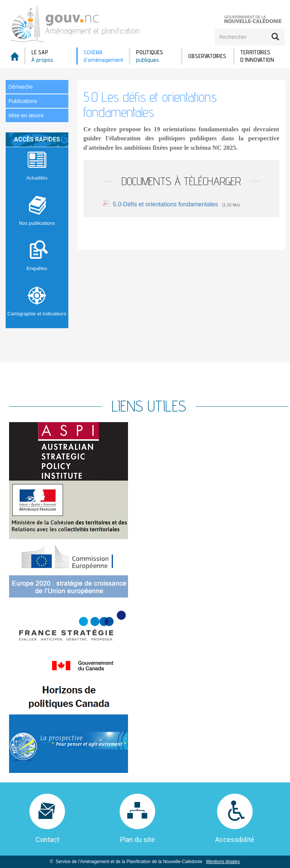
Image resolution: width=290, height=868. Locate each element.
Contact (47, 840)
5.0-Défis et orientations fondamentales (165, 204)
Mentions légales (223, 862)
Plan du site (137, 840)
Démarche (21, 87)
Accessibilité (235, 840)
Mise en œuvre (26, 115)
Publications (23, 101)
